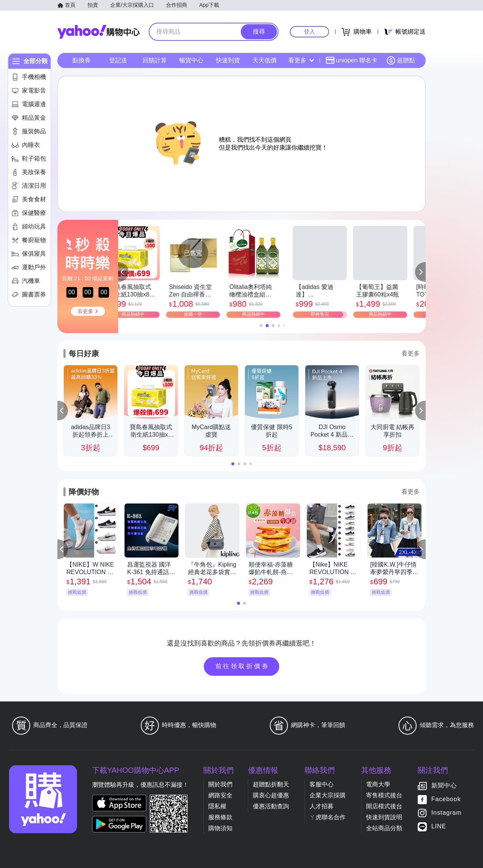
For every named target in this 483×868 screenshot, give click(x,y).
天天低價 (265, 60)
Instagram (446, 813)
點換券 (82, 60)
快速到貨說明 (384, 817)
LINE (439, 826)
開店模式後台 (384, 806)
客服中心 (321, 784)
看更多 (301, 60)
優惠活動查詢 (271, 806)
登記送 (118, 60)
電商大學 (378, 784)
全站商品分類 (384, 828)
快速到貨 (228, 60)
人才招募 (321, 806)
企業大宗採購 (328, 795)
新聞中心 (444, 785)
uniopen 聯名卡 (351, 60)
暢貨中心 (191, 60)
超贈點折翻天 (271, 784)
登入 (309, 32)
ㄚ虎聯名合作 (328, 817)
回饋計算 (155, 60)
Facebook (446, 799)
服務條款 (220, 817)
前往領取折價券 (243, 666)
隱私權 (217, 806)
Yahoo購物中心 (98, 32)
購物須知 (220, 828)
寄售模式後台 (384, 795)
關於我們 (220, 784)
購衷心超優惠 (271, 795)
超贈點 (401, 60)
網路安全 (220, 795)
